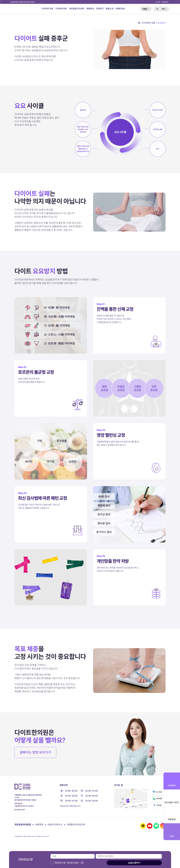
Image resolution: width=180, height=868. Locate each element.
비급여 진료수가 (55, 825)
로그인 (158, 2)
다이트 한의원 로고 (19, 9)
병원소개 (109, 9)
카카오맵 (157, 792)
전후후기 (100, 9)
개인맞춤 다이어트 (77, 9)
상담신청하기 (134, 863)
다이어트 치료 (48, 9)
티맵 (157, 805)
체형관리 (90, 9)
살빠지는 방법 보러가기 (35, 752)
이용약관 (39, 825)
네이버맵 (157, 799)
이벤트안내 (120, 9)
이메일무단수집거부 (76, 825)
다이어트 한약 (61, 9)
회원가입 (165, 2)
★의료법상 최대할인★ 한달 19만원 (24, 2)
